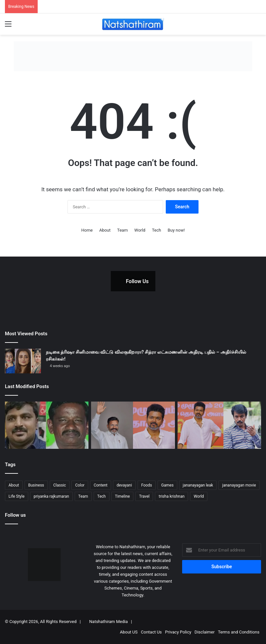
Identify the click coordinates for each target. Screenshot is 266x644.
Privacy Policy (178, 632)
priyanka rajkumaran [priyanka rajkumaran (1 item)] (51, 496)
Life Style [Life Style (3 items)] (17, 496)
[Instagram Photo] (172, 281)
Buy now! (176, 230)
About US (129, 632)
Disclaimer (205, 632)
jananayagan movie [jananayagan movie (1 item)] (239, 485)
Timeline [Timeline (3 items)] (123, 496)
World (140, 230)
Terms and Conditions (239, 632)
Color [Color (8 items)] (80, 485)
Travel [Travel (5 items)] (144, 496)
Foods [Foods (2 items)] (147, 485)
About (105, 230)
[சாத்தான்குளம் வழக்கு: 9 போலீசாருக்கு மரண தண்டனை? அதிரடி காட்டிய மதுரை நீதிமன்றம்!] (47, 425)
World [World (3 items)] (199, 496)
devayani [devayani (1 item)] (124, 485)
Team (123, 230)
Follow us (15, 515)
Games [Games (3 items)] (167, 485)
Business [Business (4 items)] (36, 485)
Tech (157, 230)
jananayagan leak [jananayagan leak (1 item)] (198, 485)
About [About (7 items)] (14, 485)
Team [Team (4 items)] (83, 496)
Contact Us (151, 632)
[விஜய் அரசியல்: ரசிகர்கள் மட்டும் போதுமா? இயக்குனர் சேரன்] (219, 425)
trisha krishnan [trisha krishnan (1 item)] (171, 496)
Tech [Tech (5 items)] (102, 496)
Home (87, 230)
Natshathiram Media (108, 622)
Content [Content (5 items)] (101, 485)
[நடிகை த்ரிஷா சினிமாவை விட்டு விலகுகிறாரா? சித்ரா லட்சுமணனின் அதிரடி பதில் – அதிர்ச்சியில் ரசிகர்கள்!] (23, 361)
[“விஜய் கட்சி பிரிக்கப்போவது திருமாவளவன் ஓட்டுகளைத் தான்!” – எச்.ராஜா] (133, 425)
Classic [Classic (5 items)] (60, 485)
